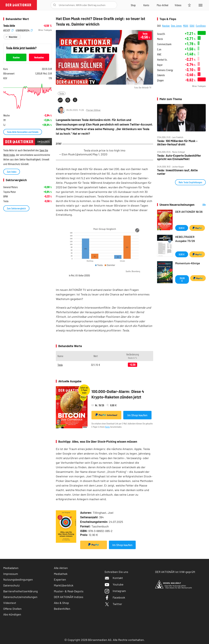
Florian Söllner (93, 110)
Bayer (160, 65)
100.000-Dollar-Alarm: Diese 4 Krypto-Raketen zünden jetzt (118, 394)
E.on (159, 49)
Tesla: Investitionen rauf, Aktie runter (177, 172)
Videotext (10, 603)
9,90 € (182, 254)
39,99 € (182, 279)
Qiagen (160, 80)
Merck (160, 39)
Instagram (115, 591)
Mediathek (61, 574)
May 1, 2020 (100, 154)
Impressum (11, 574)
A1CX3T (8, 30)
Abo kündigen (12, 614)
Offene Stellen (12, 609)
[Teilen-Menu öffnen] (60, 100)
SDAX (192, 26)
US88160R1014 (24, 30)
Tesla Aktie (9, 26)
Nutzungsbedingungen (18, 579)
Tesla (62, 93)
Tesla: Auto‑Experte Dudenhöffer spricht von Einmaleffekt (179, 157)
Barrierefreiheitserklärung (20, 591)
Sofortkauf (106, 415)
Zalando (161, 75)
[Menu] (200, 5)
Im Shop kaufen (137, 415)
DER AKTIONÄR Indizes (69, 597)
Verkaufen (39, 57)
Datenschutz (11, 585)
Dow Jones (176, 26)
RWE (159, 54)
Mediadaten (11, 568)
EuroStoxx (201, 26)
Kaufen (16, 57)
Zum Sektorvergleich (16, 208)
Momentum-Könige (188, 263)
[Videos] (178, 5)
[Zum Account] (146, 5)
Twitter (113, 604)
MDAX (186, 26)
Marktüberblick (64, 585)
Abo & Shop (61, 603)
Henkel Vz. (162, 60)
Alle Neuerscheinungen (201, 205)
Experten (60, 579)
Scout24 (161, 34)
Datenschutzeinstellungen (20, 597)
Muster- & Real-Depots (69, 591)
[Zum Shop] (133, 5)
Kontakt (114, 578)
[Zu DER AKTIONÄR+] (162, 5)
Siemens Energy (165, 70)
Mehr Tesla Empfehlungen (190, 182)
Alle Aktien (61, 568)
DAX (159, 26)
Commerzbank (164, 44)
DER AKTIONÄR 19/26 (189, 212)
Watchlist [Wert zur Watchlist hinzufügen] (13, 37)
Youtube (114, 584)
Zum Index (12, 172)
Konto (107, 427)
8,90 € (182, 228)
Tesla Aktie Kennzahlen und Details (23, 132)
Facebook (115, 597)
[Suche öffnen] (55, 5)
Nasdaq (166, 26)
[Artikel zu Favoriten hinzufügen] (75, 100)
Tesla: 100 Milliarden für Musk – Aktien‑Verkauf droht (177, 143)
